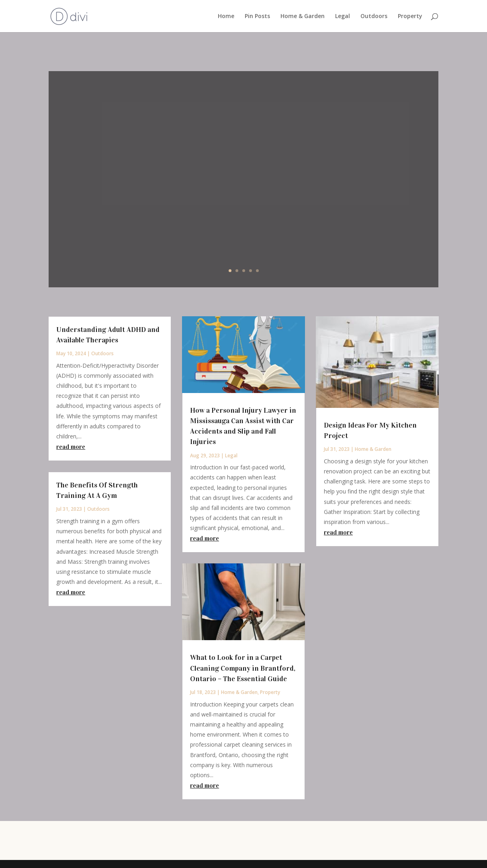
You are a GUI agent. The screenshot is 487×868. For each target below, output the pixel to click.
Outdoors (374, 16)
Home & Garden (303, 16)
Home (226, 16)
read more (71, 447)
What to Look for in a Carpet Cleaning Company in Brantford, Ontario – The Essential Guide (243, 668)
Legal (343, 16)
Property (410, 16)
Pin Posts (257, 16)
